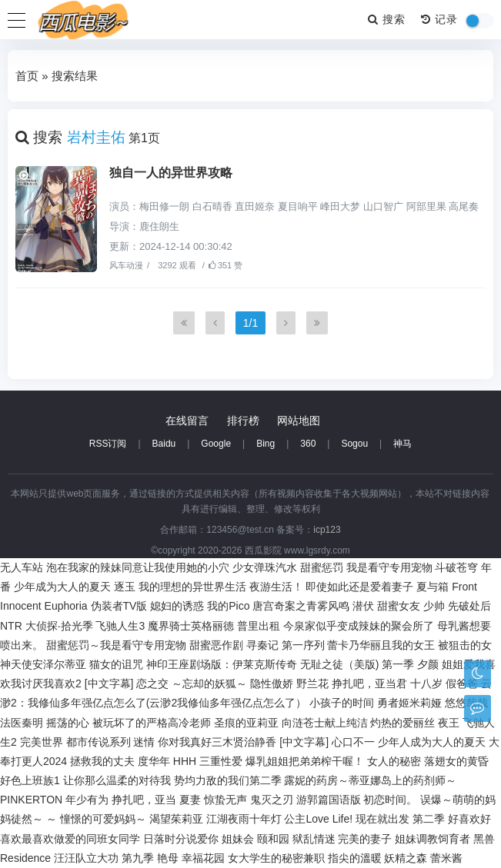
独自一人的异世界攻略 (171, 173)
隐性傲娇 (272, 683)
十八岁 (426, 683)
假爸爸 (462, 683)
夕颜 (428, 664)
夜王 (449, 723)
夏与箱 (433, 587)
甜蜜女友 (399, 606)
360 (308, 444)
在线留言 (187, 421)
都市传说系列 (99, 742)
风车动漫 (126, 265)
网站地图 (299, 421)
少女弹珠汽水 (265, 567)
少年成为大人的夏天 (62, 587)
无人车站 (22, 567)
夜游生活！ (276, 587)
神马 (402, 444)
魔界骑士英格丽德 (191, 626)
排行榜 (243, 421)
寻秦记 (262, 645)
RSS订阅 (108, 444)
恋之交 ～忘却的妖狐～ (192, 683)
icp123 (327, 530)
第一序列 (303, 645)
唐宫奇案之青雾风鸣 (301, 606)
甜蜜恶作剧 (216, 645)
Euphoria (66, 606)
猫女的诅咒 (116, 664)
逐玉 (125, 587)
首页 (27, 76)
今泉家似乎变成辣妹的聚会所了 (359, 626)
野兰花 (312, 683)
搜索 (387, 19)
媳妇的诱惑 (177, 606)
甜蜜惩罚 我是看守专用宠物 (366, 567)
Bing (266, 444)
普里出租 (259, 626)
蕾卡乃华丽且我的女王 (381, 645)
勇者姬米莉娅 (409, 703)
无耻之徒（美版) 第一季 (357, 664)
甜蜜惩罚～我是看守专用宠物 (116, 645)
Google (216, 444)
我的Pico (228, 606)
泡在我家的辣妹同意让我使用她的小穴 (138, 567)
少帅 (434, 606)
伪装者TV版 (119, 606)
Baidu (164, 444)
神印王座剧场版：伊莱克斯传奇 (222, 664)
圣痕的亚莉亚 (246, 723)
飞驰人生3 (120, 626)
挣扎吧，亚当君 (369, 683)
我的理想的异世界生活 (192, 587)
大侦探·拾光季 (59, 626)
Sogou (354, 444)
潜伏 (363, 606)
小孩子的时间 (342, 703)
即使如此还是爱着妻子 (359, 587)
